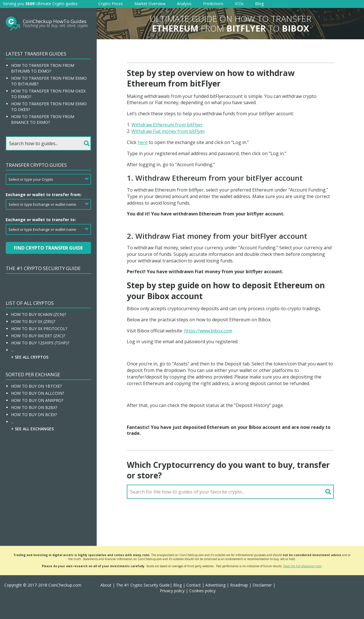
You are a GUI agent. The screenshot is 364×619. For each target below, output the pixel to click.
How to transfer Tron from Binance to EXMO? (43, 119)
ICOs (239, 4)
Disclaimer (262, 585)
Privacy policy (172, 591)
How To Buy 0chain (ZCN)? (39, 314)
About (106, 585)
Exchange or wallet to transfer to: (41, 220)
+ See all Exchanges (32, 429)
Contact (194, 585)
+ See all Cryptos (30, 357)
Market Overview (150, 4)
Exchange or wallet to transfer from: (44, 195)
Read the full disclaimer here (302, 566)
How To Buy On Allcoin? (38, 393)
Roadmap (239, 585)
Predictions (213, 4)
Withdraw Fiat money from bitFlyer (168, 131)
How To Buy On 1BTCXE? (36, 386)
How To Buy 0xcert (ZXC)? (38, 336)
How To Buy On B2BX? (34, 407)
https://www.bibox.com (208, 331)
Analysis (184, 4)
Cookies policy (202, 591)
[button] (353, 608)
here (143, 142)
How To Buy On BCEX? (34, 415)
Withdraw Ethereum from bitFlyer (167, 125)
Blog (259, 4)
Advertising (215, 585)
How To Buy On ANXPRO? (37, 400)
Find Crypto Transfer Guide (48, 248)
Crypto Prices (111, 4)
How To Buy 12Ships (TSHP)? (40, 343)
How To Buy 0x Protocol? (39, 329)
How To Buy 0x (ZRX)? (33, 321)
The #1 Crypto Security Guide (43, 268)
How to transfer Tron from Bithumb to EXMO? (43, 68)
